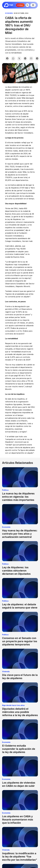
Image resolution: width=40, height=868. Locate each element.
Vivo (20, 5)
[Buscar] (27, 5)
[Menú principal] (33, 5)
